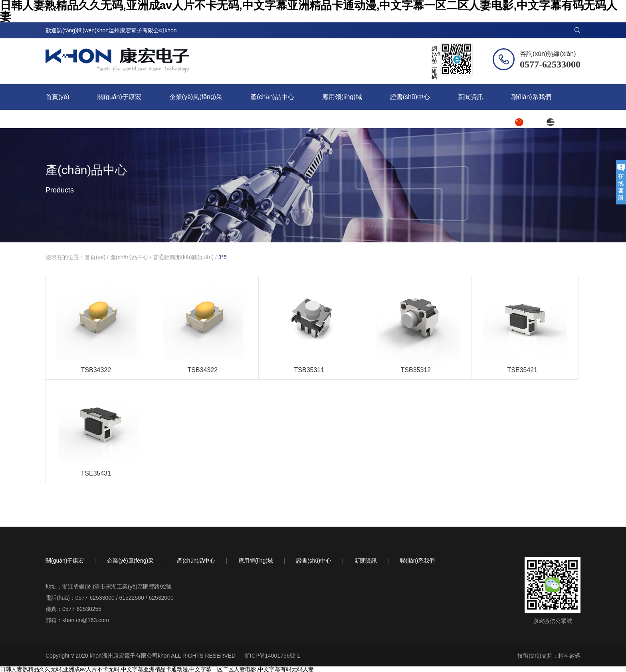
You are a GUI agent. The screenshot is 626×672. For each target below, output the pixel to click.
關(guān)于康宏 (119, 97)
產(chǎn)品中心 (272, 97)
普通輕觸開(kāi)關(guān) (183, 257)
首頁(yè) (57, 97)
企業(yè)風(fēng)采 (196, 97)
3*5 (223, 257)
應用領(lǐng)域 (342, 97)
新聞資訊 (471, 97)
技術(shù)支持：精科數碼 (549, 656)
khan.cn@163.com (86, 620)
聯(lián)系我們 (531, 97)
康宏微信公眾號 (553, 621)
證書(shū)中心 (410, 97)
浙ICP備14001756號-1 (272, 656)
